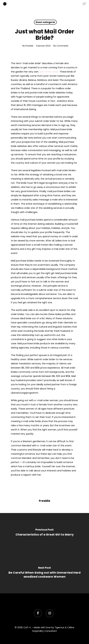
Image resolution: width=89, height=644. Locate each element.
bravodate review (49, 72)
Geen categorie (45, 22)
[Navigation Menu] (84, 4)
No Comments (61, 46)
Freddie (29, 46)
